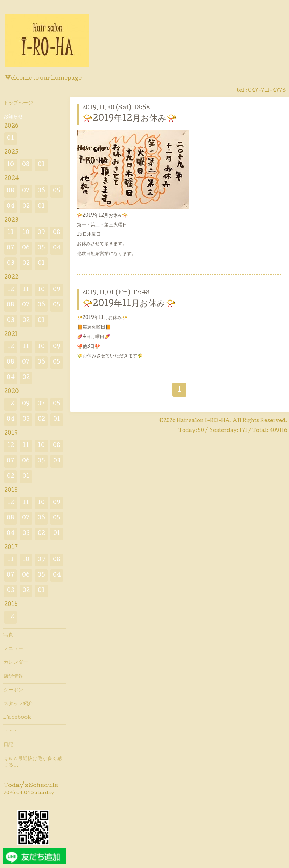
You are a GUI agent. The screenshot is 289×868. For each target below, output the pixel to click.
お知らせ (13, 117)
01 (10, 139)
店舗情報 (13, 677)
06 (41, 191)
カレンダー (16, 663)
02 (26, 206)
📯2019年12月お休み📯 (130, 119)
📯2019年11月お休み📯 (129, 304)
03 (11, 264)
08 (26, 165)
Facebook (17, 718)
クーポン (13, 690)
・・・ (11, 731)
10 (10, 165)
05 (57, 191)
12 (11, 290)
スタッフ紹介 (18, 704)
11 (10, 233)
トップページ (18, 103)
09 (41, 233)
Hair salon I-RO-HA (203, 421)
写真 (8, 635)
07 (26, 191)
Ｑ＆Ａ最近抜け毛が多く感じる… (33, 762)
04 (11, 206)
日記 (8, 745)
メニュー (13, 649)
